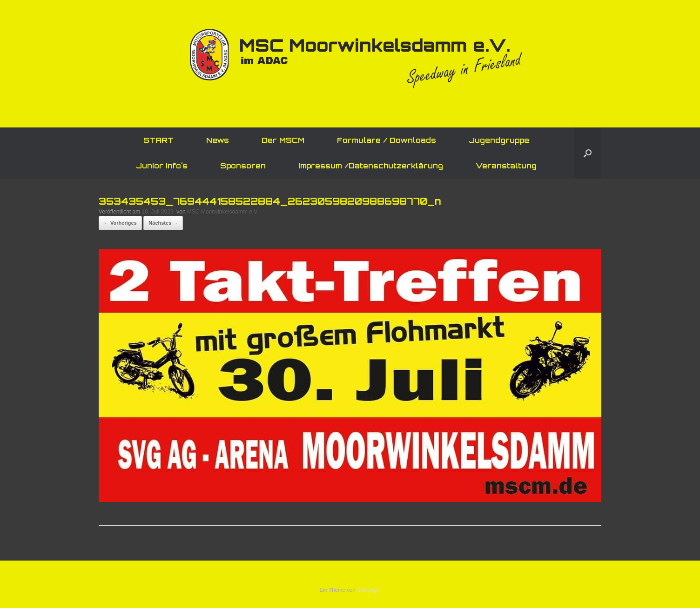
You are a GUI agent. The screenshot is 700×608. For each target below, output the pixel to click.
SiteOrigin (369, 590)
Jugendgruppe (499, 140)
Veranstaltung (506, 166)
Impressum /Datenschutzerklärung (371, 166)
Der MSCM (283, 140)
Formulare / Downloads (387, 140)
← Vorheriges (120, 223)
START (158, 140)
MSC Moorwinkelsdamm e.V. (223, 212)
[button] (588, 153)
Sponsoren (243, 166)
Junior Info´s (162, 166)
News (218, 140)
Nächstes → (163, 223)
